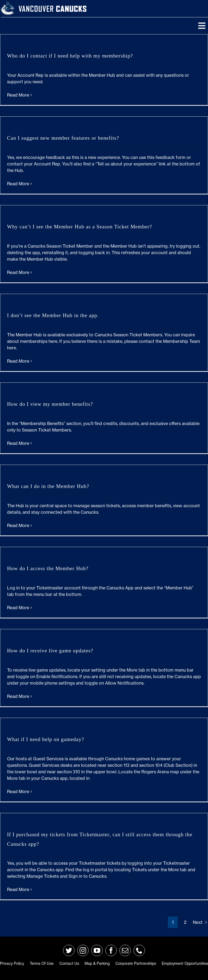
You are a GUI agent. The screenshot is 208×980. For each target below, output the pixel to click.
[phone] (139, 950)
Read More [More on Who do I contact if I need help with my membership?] (18, 95)
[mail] (125, 950)
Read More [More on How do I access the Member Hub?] (18, 608)
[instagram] (83, 950)
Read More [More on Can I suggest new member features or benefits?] (18, 184)
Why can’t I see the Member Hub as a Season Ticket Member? (80, 227)
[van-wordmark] (53, 5)
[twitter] (69, 950)
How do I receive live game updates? (50, 651)
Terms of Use (42, 963)
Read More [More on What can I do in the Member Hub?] (18, 525)
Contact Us (69, 963)
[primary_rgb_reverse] (8, 4)
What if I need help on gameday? (46, 739)
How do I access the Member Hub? (48, 568)
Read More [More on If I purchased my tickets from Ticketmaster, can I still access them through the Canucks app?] (18, 889)
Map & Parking (97, 963)
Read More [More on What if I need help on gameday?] (18, 791)
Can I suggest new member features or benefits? (63, 138)
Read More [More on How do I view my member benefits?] (18, 443)
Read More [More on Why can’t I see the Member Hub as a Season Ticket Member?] (18, 272)
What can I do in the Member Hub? (48, 486)
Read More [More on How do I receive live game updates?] (18, 696)
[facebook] (111, 950)
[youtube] (97, 950)
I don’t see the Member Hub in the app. (53, 315)
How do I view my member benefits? (50, 404)
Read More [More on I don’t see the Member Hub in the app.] (18, 361)
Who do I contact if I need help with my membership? (70, 56)
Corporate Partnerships (136, 963)
